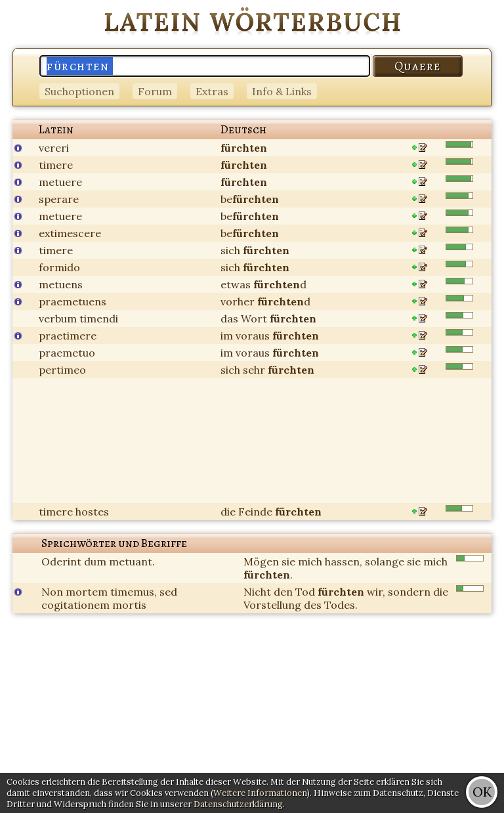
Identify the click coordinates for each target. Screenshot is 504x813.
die (228, 512)
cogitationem (75, 605)
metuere (60, 182)
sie (288, 561)
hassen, (344, 561)
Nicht (257, 592)
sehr (254, 370)
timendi (99, 319)
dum (95, 561)
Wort (254, 319)
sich (230, 250)
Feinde (255, 512)
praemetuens (73, 301)
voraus (253, 336)
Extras (212, 91)
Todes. (341, 605)
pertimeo (62, 370)
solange (385, 561)
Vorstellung (272, 605)
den (283, 592)
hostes (92, 512)
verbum (58, 319)
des (313, 605)
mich (310, 561)
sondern (409, 592)
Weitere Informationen (260, 793)
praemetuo (67, 353)
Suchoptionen (79, 91)
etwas (236, 284)
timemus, (134, 592)
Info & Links (282, 91)
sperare (59, 199)
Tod (305, 592)
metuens (61, 284)
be (250, 199)
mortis (129, 605)
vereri (54, 148)
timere (56, 165)
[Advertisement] (252, 441)
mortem (87, 592)
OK (482, 792)
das (229, 319)
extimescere (70, 233)
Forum (155, 91)
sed (168, 592)
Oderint (61, 561)
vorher (238, 301)
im (227, 336)
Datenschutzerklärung (238, 804)
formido (59, 267)
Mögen (261, 561)
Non (52, 592)
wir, (376, 592)
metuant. (132, 561)
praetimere (68, 336)
